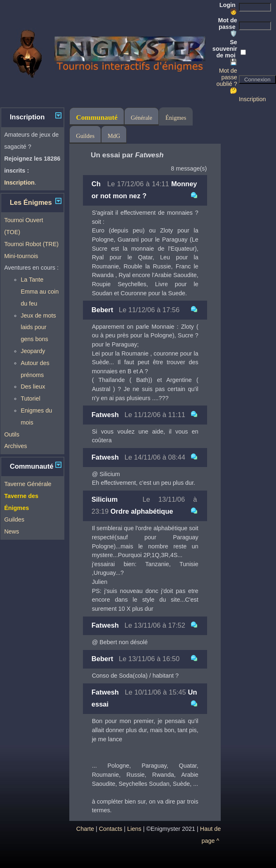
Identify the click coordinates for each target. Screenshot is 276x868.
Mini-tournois (21, 256)
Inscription (252, 99)
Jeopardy (33, 351)
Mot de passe (227, 27)
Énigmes (176, 118)
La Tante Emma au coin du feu (40, 292)
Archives (15, 446)
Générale (142, 118)
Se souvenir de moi (225, 52)
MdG (114, 136)
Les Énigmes (31, 203)
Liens (134, 829)
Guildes (14, 519)
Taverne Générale (28, 484)
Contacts (111, 829)
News (12, 531)
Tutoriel (30, 398)
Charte (85, 829)
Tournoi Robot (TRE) (31, 244)
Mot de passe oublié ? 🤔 (226, 81)
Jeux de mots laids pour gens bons (38, 327)
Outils (12, 434)
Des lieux (33, 387)
